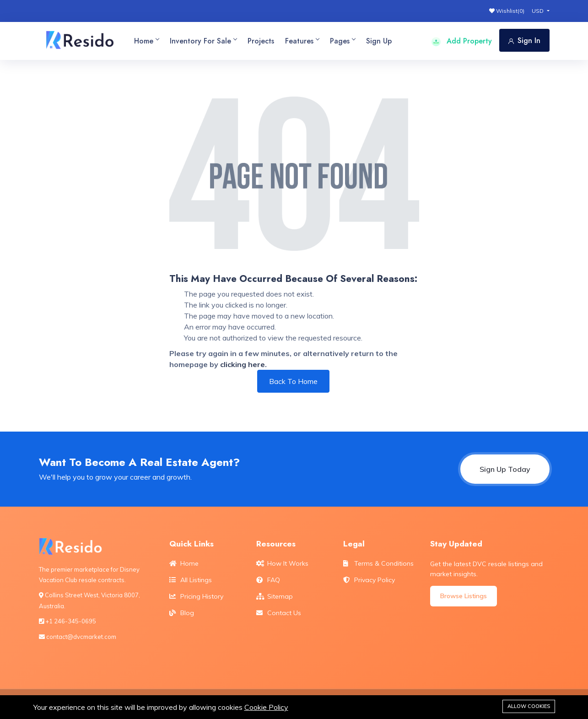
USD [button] (538, 11)
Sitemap (275, 596)
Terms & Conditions (378, 563)
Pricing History (196, 596)
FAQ (268, 580)
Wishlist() (507, 11)
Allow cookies (529, 706)
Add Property (462, 41)
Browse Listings (464, 596)
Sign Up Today (505, 469)
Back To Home (293, 381)
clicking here (243, 364)
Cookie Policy (266, 707)
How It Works (282, 563)
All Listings (191, 580)
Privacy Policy (369, 580)
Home (184, 563)
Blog (182, 613)
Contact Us (279, 613)
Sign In (524, 41)
